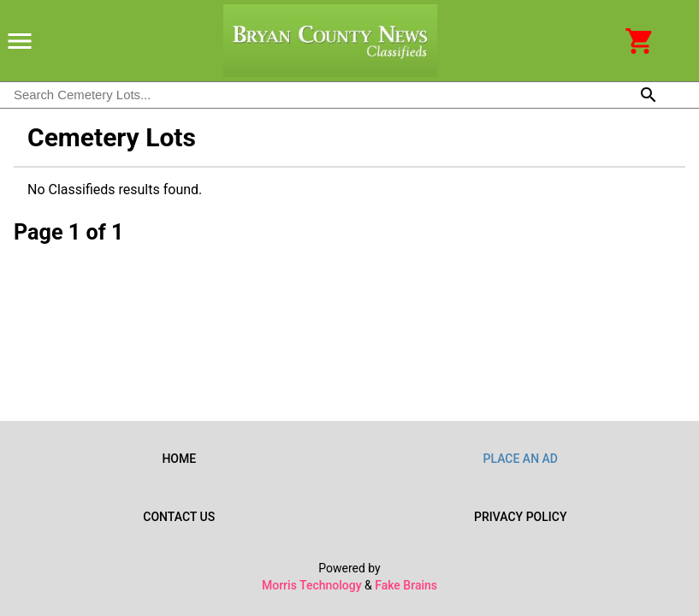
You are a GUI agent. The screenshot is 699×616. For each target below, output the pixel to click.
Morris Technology (312, 585)
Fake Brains (406, 585)
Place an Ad (521, 459)
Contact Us (179, 517)
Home (179, 459)
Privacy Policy (521, 517)
